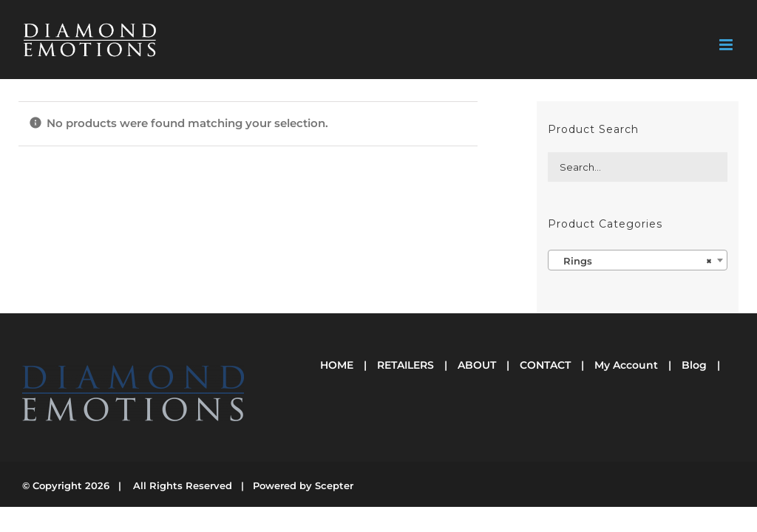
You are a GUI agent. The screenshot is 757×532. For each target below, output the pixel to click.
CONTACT (545, 365)
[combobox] (638, 260)
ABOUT (477, 365)
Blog (694, 365)
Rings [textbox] (633, 261)
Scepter (334, 485)
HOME (337, 365)
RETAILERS (405, 365)
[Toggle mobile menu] (727, 45)
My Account (626, 365)
